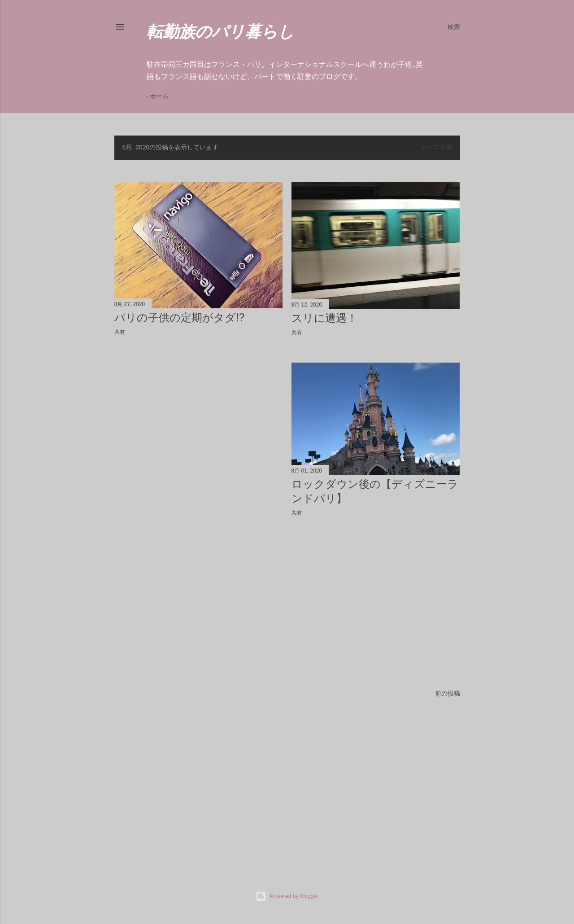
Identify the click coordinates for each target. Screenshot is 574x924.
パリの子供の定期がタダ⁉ (180, 317)
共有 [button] (120, 332)
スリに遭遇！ (324, 318)
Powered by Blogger (287, 896)
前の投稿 (448, 693)
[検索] (454, 27)
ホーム (159, 96)
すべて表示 (436, 147)
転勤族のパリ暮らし (220, 33)
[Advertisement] (199, 421)
